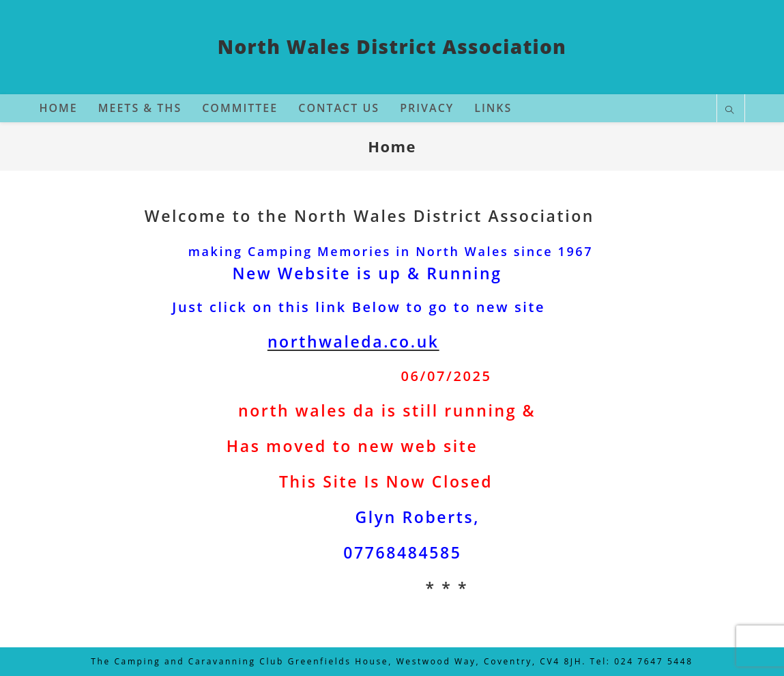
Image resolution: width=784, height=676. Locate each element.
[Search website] (731, 111)
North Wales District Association (392, 46)
